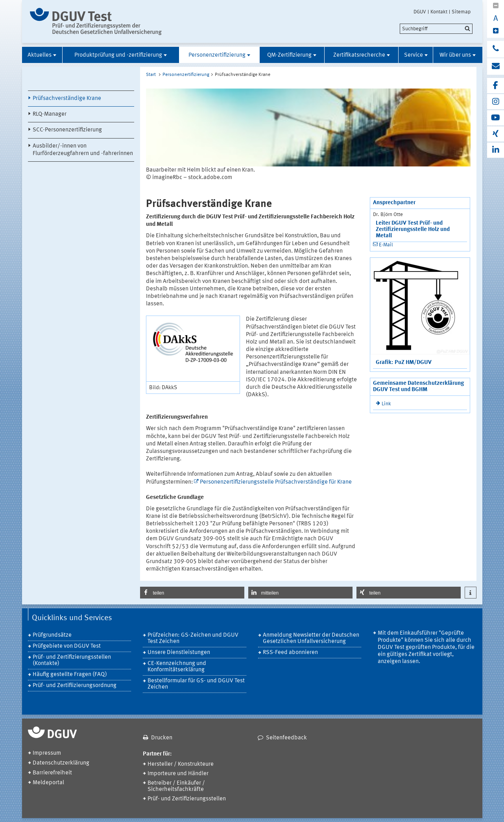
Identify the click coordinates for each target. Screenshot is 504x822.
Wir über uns (455, 55)
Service (414, 55)
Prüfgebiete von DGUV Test (67, 646)
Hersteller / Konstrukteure (181, 764)
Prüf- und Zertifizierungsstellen (187, 799)
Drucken (162, 738)
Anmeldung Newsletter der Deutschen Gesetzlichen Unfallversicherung (311, 638)
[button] (192, 593)
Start (151, 75)
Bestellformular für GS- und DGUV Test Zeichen (196, 684)
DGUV (420, 12)
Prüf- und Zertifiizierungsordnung (75, 686)
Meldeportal (48, 783)
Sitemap (461, 12)
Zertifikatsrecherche (359, 55)
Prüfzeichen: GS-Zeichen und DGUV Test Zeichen (193, 638)
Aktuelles (40, 55)
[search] (436, 29)
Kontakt (439, 12)
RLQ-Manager (50, 114)
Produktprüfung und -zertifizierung (118, 55)
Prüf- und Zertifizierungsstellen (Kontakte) (72, 660)
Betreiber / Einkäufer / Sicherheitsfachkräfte (176, 786)
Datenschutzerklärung (61, 763)
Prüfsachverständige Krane (67, 99)
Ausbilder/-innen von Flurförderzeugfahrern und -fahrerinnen (83, 150)
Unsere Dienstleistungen (179, 653)
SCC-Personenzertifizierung (67, 130)
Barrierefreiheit (52, 773)
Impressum (47, 753)
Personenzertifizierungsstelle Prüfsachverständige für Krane (276, 482)
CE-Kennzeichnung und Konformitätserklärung (177, 667)
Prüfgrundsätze (52, 635)
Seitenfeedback (286, 738)
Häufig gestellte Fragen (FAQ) (70, 675)
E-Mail (386, 245)
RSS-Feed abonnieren (290, 653)
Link (386, 404)
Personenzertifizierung (217, 55)
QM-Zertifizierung (289, 55)
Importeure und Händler (178, 774)
